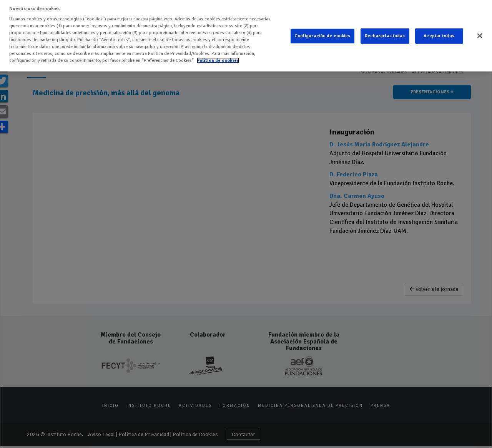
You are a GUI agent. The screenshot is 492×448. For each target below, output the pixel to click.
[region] (246, 36)
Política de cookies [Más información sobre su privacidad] (218, 61)
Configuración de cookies (322, 36)
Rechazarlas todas (385, 36)
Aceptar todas (439, 36)
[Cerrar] (480, 36)
